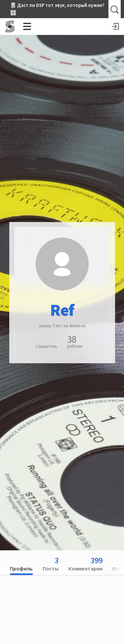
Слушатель (46, 346)
